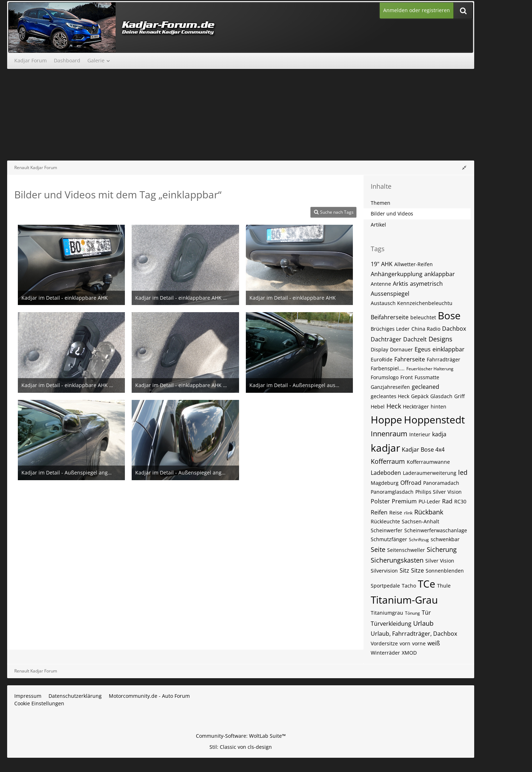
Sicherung (442, 549)
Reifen (379, 512)
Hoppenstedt (434, 420)
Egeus (423, 349)
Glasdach (441, 396)
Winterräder (385, 653)
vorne (419, 643)
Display (379, 349)
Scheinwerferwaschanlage (436, 530)
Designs (440, 339)
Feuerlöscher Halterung (430, 369)
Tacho (409, 586)
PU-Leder (429, 501)
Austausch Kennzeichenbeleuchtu (412, 303)
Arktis (401, 284)
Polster (380, 501)
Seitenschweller (406, 550)
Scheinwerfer (387, 530)
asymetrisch (426, 284)
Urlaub (423, 623)
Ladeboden (386, 473)
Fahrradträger (444, 359)
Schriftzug (419, 540)
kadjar (385, 448)
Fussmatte (427, 377)
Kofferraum (388, 461)
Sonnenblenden (445, 571)
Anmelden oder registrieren (417, 10)
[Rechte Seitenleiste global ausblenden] (464, 167)
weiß (434, 643)
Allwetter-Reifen (414, 264)
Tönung (412, 613)
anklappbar (440, 274)
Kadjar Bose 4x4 (423, 450)
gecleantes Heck (390, 396)
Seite (378, 549)
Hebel (378, 407)
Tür (426, 613)
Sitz (404, 570)
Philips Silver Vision (439, 492)
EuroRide (382, 359)
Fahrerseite (410, 359)
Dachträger (386, 339)
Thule (444, 586)
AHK (387, 264)
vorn (405, 643)
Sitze (417, 570)
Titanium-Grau (404, 600)
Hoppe (386, 420)
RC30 (460, 501)
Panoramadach (441, 483)
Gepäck (420, 396)
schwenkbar (445, 539)
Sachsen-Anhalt (420, 521)
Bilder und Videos (392, 214)
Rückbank (429, 512)
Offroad (411, 483)
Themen (381, 203)
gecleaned (425, 387)
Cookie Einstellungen (39, 703)
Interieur (420, 434)
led (463, 472)
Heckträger (416, 407)
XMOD (409, 653)
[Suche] (463, 11)
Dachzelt (415, 339)
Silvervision (384, 571)
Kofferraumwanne (428, 462)
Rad (447, 501)
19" (375, 264)
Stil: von (241, 747)
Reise (396, 512)
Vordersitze (384, 643)
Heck (394, 406)
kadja (439, 434)
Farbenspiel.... (388, 368)
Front (407, 377)
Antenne (381, 284)
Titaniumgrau (387, 613)
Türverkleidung (391, 624)
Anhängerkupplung (397, 274)
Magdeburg (385, 483)
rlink (408, 513)
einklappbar (449, 349)
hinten (439, 407)
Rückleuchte (385, 521)
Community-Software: (241, 736)
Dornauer (401, 349)
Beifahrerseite (390, 317)
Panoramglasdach (392, 492)
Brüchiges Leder (390, 329)
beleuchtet (423, 317)
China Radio (426, 329)
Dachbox (454, 329)
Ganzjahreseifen (390, 387)
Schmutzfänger (389, 539)
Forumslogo (385, 377)
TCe (427, 584)
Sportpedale (385, 586)
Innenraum (389, 434)
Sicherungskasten (397, 560)
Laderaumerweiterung (430, 473)
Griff (459, 396)
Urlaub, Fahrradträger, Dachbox (414, 634)
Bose (449, 315)
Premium (404, 501)
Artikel (378, 225)
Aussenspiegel (390, 294)
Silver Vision (440, 561)
